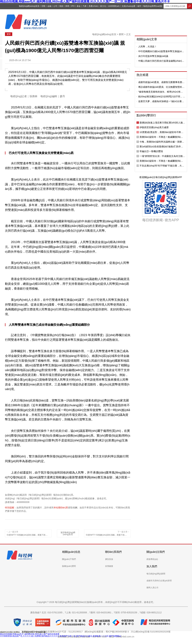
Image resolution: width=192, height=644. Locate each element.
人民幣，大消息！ (147, 47)
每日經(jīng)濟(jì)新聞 (156, 574)
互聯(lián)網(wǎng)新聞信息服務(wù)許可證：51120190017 (53, 632)
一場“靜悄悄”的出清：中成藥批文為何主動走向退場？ (162, 156)
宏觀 (43, 6)
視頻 (61, 6)
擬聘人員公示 (152, 588)
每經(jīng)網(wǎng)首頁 (29, 6)
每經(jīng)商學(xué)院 (153, 6)
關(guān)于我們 (69, 559)
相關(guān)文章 (147, 39)
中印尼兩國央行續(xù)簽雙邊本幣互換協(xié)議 (161, 51)
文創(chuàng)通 (128, 6)
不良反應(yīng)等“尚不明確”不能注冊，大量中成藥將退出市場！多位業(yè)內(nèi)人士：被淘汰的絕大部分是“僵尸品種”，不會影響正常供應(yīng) (162, 166)
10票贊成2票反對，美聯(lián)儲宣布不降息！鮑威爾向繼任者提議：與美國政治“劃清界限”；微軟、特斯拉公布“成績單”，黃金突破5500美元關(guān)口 (162, 132)
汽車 (85, 6)
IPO (73, 6)
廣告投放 (109, 559)
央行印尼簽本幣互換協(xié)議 (153, 56)
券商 (67, 6)
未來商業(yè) (114, 6)
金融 (49, 6)
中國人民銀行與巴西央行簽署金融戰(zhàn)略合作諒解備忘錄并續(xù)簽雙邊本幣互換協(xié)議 (161, 61)
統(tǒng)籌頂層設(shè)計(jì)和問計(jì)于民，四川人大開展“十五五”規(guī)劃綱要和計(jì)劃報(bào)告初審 (162, 97)
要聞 (9, 34)
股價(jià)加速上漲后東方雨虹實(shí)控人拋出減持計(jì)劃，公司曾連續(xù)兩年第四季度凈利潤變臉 (162, 123)
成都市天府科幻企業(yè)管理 (159, 581)
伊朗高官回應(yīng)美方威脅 (154, 127)
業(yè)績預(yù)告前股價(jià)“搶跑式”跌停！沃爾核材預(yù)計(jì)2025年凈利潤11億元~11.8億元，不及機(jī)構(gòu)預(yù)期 (161, 147)
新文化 (103, 6)
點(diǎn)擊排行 (146, 115)
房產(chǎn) (93, 6)
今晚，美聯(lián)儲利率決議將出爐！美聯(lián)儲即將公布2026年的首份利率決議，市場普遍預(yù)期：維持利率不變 (162, 142)
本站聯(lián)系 (61, 508)
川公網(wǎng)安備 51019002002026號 (151, 632)
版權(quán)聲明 (69, 566)
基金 (79, 6)
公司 (55, 6)
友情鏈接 (109, 566)
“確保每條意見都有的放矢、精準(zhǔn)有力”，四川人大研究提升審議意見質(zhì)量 (159, 92)
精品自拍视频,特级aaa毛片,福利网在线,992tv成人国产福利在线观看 (30, 634)
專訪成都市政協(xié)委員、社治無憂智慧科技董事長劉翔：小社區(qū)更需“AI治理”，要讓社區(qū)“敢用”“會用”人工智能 (161, 87)
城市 (139, 6)
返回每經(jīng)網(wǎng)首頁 (68, 533)
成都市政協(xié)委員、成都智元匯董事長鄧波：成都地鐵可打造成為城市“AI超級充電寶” (161, 82)
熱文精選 (143, 75)
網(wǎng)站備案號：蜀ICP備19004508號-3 (107, 632)
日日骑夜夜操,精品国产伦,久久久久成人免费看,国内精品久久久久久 (30, 636)
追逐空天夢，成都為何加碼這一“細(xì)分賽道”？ (160, 101)
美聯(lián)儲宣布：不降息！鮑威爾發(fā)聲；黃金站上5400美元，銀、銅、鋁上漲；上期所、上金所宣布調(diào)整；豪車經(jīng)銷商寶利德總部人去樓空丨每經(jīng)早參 (162, 137)
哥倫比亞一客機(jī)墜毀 (151, 151)
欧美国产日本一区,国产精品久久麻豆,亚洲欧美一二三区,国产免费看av (90, 636)
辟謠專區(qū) (152, 559)
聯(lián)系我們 (113, 552)
